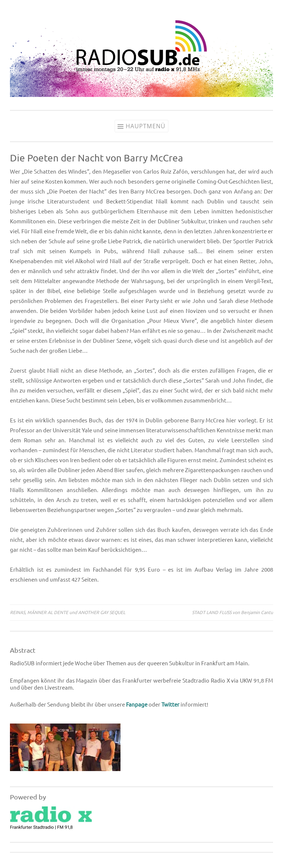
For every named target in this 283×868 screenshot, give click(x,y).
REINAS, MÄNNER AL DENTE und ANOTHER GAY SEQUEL (68, 612)
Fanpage (137, 705)
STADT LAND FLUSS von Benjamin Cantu (233, 612)
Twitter (170, 705)
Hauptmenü (146, 126)
